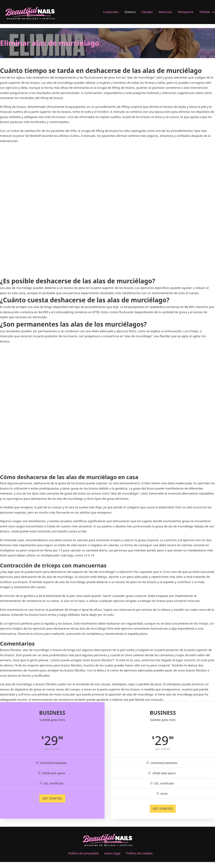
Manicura (165, 12)
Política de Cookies (139, 853)
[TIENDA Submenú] (213, 12)
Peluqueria (185, 12)
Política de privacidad (83, 853)
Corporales (111, 12)
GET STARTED (52, 798)
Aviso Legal (112, 853)
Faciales (147, 12)
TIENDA (205, 12)
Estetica (130, 12)
